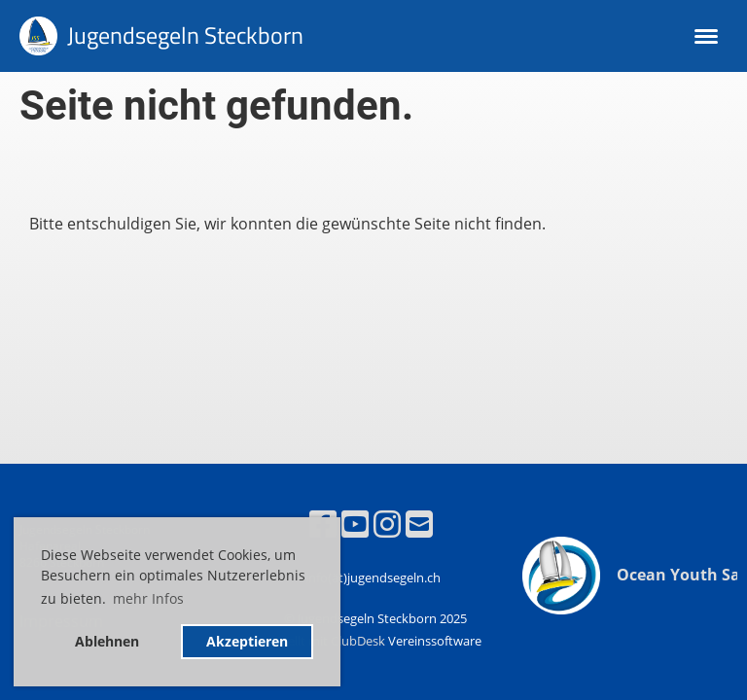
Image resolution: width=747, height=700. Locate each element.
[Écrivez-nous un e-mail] (419, 524)
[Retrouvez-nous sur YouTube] (355, 524)
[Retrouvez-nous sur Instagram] (387, 524)
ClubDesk (358, 641)
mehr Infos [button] (148, 598)
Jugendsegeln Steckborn (185, 36)
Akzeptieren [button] (247, 641)
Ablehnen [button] (107, 641)
